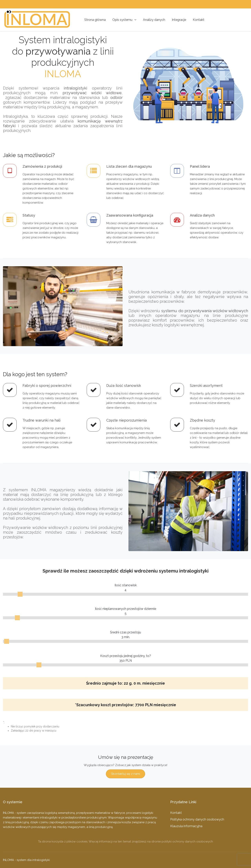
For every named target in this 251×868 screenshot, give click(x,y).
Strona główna (95, 20)
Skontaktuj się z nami (125, 774)
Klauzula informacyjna (186, 826)
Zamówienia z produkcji (42, 166)
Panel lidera (200, 166)
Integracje (179, 20)
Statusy (29, 215)
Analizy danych (154, 20)
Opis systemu (124, 20)
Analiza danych (202, 215)
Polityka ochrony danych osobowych (197, 819)
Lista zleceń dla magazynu (129, 166)
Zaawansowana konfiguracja (130, 215)
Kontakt (199, 20)
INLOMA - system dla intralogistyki (26, 860)
